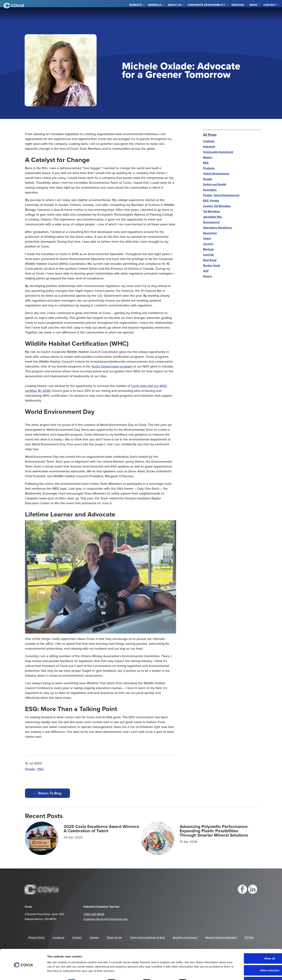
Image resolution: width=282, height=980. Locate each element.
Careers (208, 244)
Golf (206, 271)
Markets (136, 14)
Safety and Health (215, 184)
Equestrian (210, 233)
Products (209, 168)
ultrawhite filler (213, 217)
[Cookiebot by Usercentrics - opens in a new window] (23, 973)
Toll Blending (211, 211)
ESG (40, 769)
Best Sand (210, 260)
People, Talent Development (221, 195)
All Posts (210, 135)
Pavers (208, 276)
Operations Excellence (218, 228)
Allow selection (245, 959)
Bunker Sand (211, 265)
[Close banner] (276, 943)
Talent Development (216, 174)
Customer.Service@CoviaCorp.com (105, 919)
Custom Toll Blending (217, 206)
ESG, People (211, 201)
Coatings (209, 141)
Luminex (208, 255)
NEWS (253, 14)
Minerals (155, 14)
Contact (270, 14)
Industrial (209, 147)
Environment (211, 222)
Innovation (210, 190)
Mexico (208, 157)
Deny (245, 970)
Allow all (245, 947)
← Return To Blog (47, 793)
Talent (207, 238)
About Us (175, 14)
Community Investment (218, 152)
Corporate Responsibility (206, 14)
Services (238, 14)
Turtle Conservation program (112, 366)
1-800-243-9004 (94, 914)
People (30, 769)
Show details (203, 971)
